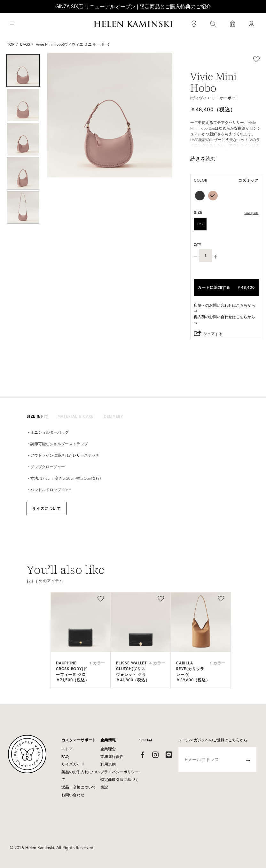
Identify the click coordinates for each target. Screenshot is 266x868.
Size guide (251, 213)
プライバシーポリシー (120, 772)
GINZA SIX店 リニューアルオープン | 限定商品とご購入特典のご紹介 (133, 6)
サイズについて (47, 509)
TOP (11, 44)
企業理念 (108, 749)
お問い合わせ (73, 795)
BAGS (25, 44)
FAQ (65, 756)
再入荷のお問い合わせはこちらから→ (224, 320)
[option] (23, 71)
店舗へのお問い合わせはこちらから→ (224, 308)
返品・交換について (79, 787)
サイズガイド (73, 764)
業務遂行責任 (112, 756)
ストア (67, 749)
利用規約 (108, 764)
